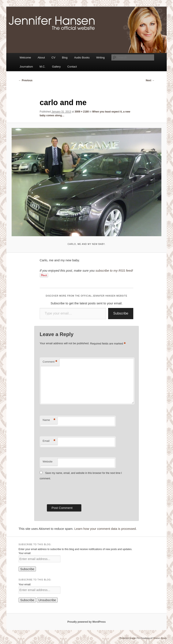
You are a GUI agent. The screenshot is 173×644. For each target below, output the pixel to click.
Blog (65, 58)
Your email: (25, 553)
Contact (72, 67)
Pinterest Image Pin (130, 638)
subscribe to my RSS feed (114, 270)
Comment (50, 362)
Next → (150, 80)
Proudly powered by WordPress (86, 622)
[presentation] (72, 492)
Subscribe (121, 313)
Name (49, 420)
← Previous (26, 80)
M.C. (42, 67)
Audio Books (82, 58)
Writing (100, 58)
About (41, 58)
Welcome (25, 58)
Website (48, 462)
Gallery (56, 67)
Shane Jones (160, 638)
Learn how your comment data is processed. (106, 529)
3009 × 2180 (82, 112)
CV (53, 58)
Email (49, 441)
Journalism (26, 67)
